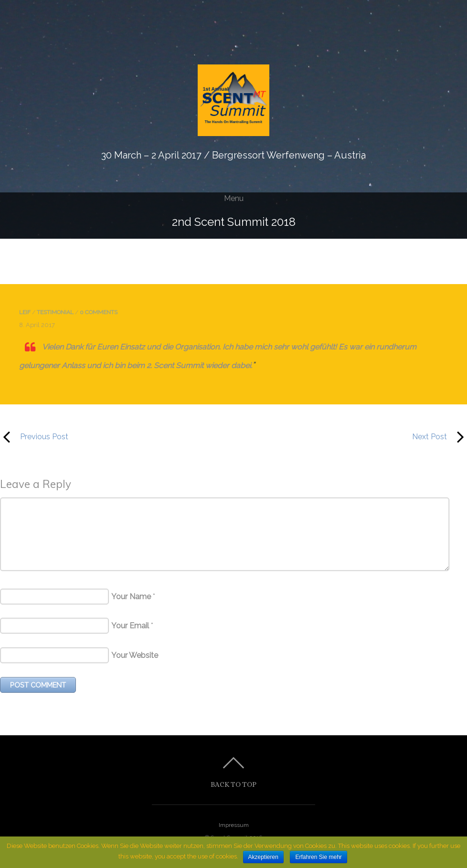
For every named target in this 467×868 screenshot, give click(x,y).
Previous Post (34, 437)
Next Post (357, 437)
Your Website (135, 655)
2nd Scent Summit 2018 (234, 222)
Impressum (234, 825)
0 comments (99, 312)
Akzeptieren (263, 857)
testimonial (55, 312)
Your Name (131, 597)
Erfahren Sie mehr (318, 857)
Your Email (130, 626)
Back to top (233, 784)
